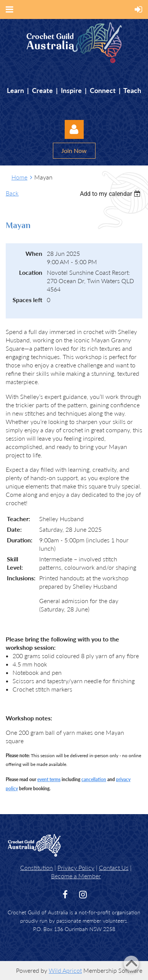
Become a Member (76, 876)
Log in (74, 129)
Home (19, 177)
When (34, 253)
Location (31, 272)
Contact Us (114, 867)
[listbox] (111, 194)
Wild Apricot (65, 970)
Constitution (37, 867)
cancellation (94, 779)
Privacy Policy (76, 867)
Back (12, 193)
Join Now (74, 150)
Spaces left (27, 300)
